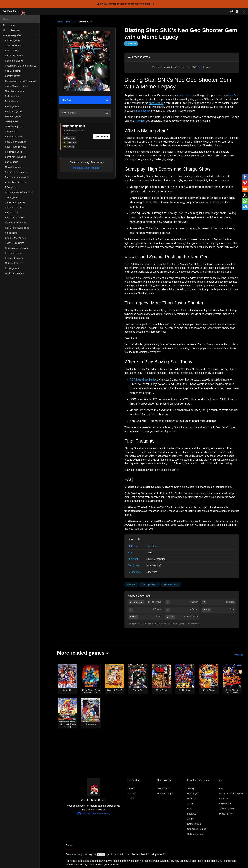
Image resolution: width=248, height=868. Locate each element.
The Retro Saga (165, 794)
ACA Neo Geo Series (143, 380)
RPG (190, 809)
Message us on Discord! (87, 168)
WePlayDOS (163, 788)
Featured (192, 814)
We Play (14, 11)
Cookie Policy (225, 804)
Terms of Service (226, 809)
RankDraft (132, 794)
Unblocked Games (197, 829)
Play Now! (85, 100)
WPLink (130, 799)
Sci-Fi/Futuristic (171, 584)
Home (60, 22)
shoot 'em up (156, 103)
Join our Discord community (94, 813)
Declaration (223, 799)
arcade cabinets (185, 95)
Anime (190, 819)
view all (239, 655)
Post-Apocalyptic (150, 584)
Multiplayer (193, 794)
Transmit (131, 788)
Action (190, 804)
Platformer (192, 799)
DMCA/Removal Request (230, 794)
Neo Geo (71, 22)
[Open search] (244, 11)
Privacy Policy (225, 814)
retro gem (140, 121)
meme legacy (143, 111)
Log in (233, 11)
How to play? (85, 113)
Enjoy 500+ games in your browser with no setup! (125, 4)
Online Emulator (195, 834)
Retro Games (194, 824)
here (200, 67)
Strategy (191, 788)
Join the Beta (102, 137)
